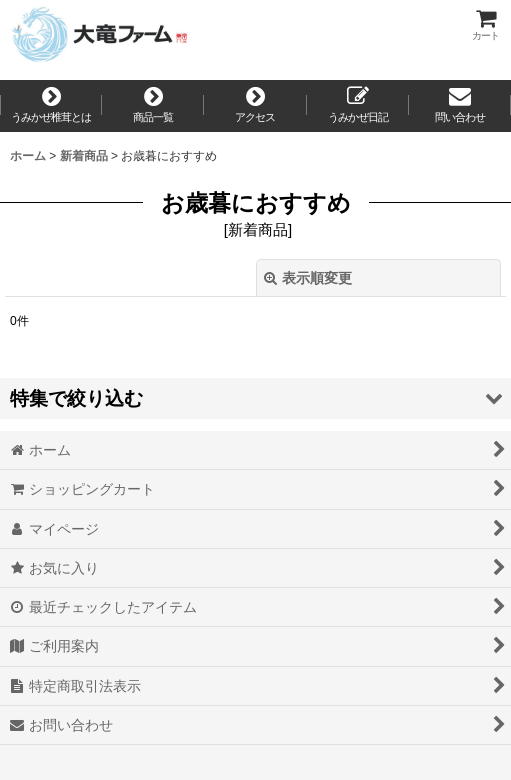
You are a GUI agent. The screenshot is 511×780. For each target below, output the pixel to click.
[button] (255, 398)
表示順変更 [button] (308, 278)
